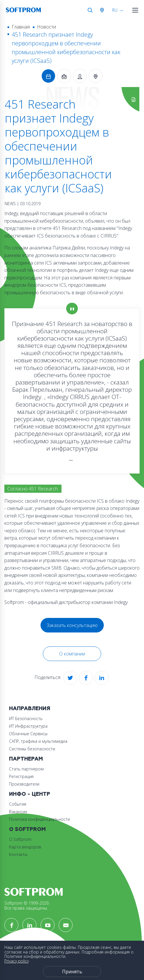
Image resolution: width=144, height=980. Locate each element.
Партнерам (26, 759)
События (18, 804)
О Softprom (27, 829)
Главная (21, 27)
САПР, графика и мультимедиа (38, 741)
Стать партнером (26, 769)
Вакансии (18, 812)
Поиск (90, 10)
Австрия (103, 10)
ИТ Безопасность (26, 718)
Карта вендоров (25, 847)
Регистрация (21, 776)
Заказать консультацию (72, 625)
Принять (72, 972)
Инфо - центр (30, 794)
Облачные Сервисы (28, 734)
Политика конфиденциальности (39, 819)
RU (115, 10)
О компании (72, 654)
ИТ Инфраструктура (28, 726)
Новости (46, 27)
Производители (24, 784)
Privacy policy (17, 961)
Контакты (18, 854)
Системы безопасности (32, 749)
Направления (30, 709)
